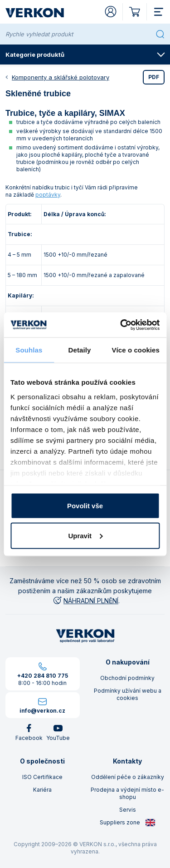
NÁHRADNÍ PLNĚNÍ (85, 601)
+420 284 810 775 (43, 676)
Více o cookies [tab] (136, 350)
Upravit (85, 535)
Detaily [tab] (80, 350)
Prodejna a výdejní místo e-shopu (127, 793)
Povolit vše (85, 506)
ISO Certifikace (42, 777)
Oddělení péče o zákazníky (128, 777)
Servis (128, 810)
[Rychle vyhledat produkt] (79, 34)
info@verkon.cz (42, 711)
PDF (154, 77)
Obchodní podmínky (127, 678)
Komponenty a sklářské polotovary (61, 77)
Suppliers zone (128, 823)
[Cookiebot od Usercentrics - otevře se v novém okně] (121, 325)
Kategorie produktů (85, 55)
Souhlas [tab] (29, 350)
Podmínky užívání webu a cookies (128, 694)
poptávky (48, 195)
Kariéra (42, 790)
